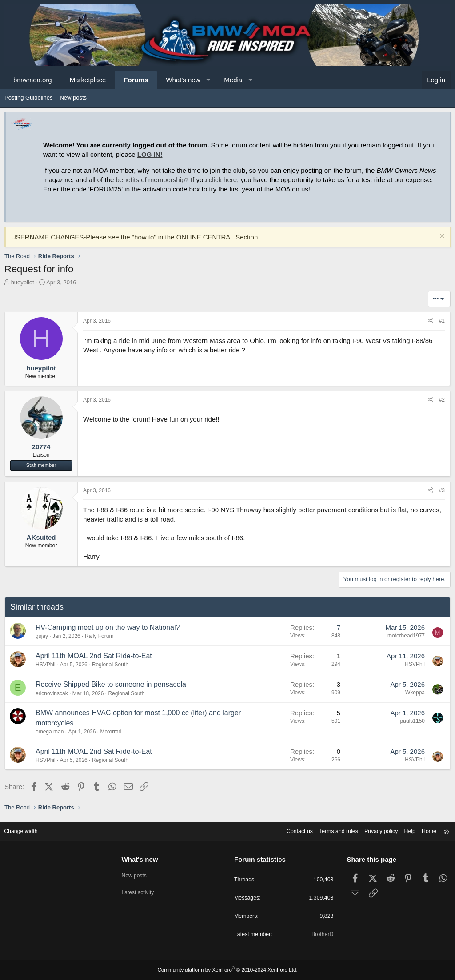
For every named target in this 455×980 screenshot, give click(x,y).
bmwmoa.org (33, 80)
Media (233, 80)
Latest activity (142, 889)
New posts (73, 98)
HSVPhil (46, 665)
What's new (183, 80)
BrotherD (319, 934)
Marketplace (88, 80)
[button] (208, 80)
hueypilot (23, 282)
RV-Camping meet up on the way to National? (108, 627)
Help (404, 830)
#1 (442, 321)
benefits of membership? (152, 180)
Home (424, 830)
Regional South (110, 665)
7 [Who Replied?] (339, 627)
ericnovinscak (52, 693)
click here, (224, 180)
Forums (136, 80)
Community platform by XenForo (227, 970)
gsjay (42, 636)
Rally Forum (99, 636)
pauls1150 (413, 721)
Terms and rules (329, 830)
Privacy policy (374, 830)
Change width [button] (26, 830)
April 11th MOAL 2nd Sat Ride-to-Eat (94, 656)
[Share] (430, 321)
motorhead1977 (406, 636)
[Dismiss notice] (441, 237)
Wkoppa (415, 693)
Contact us (288, 830)
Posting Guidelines (28, 98)
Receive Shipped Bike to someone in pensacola (111, 684)
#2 (442, 400)
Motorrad (111, 732)
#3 (442, 490)
